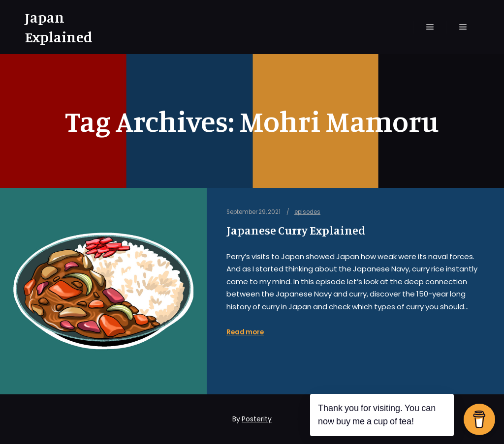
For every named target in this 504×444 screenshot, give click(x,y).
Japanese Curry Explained (296, 230)
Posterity (257, 419)
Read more (245, 332)
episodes (307, 212)
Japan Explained (59, 27)
